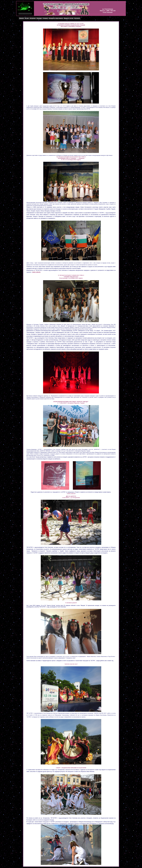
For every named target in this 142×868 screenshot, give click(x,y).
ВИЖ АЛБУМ (71, 493)
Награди (39, 18)
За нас (27, 18)
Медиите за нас (69, 18)
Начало (21, 18)
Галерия (45, 18)
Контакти (77, 18)
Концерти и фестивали (56, 18)
